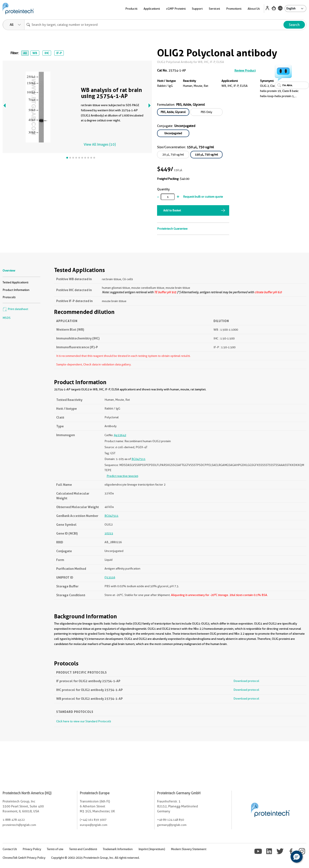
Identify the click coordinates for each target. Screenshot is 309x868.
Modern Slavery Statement (189, 849)
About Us (254, 9)
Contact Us (10, 849)
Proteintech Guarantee (172, 229)
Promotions (234, 9)
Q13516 (110, 577)
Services (214, 9)
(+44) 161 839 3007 (93, 820)
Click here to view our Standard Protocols (84, 721)
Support (197, 9)
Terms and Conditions (83, 849)
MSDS (7, 318)
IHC (47, 53)
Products (131, 9)
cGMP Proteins (176, 9)
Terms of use (55, 849)
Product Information (16, 290)
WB (35, 53)
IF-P (59, 53)
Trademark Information (118, 849)
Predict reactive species (122, 476)
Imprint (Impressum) (152, 849)
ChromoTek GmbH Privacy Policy (24, 858)
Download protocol (246, 681)
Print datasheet (15, 309)
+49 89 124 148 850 (170, 820)
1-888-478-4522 (14, 820)
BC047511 (139, 459)
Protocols (9, 297)
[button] (297, 857)
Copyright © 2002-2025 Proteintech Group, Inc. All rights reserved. (95, 858)
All (25, 53)
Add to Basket (172, 210)
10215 (109, 533)
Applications (152, 9)
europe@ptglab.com (94, 825)
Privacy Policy (32, 849)
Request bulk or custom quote (203, 197)
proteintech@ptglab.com (19, 825)
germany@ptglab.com (172, 825)
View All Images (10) (100, 144)
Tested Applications (15, 282)
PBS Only (207, 112)
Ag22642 (120, 435)
